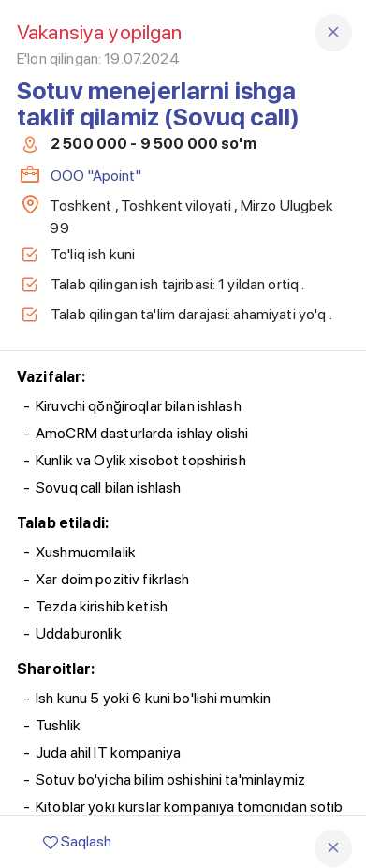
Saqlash (77, 841)
